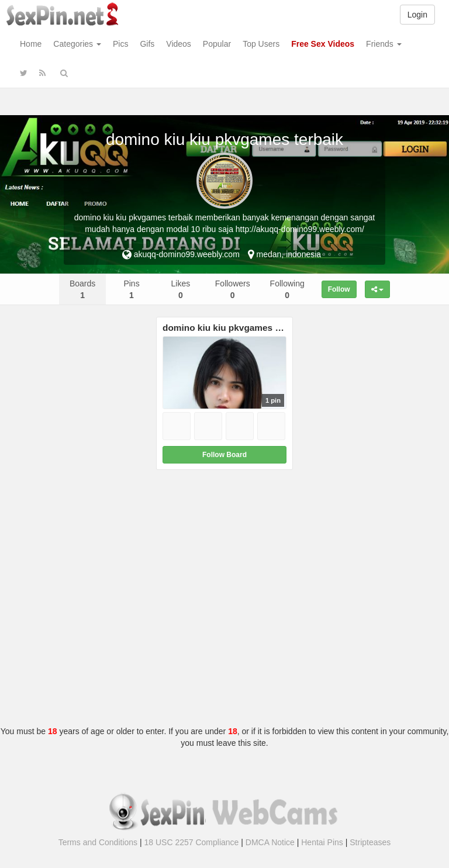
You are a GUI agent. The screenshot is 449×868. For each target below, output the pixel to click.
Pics (120, 44)
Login (417, 15)
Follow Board (224, 455)
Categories (77, 44)
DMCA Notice (270, 842)
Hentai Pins (322, 842)
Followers (233, 289)
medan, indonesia (284, 254)
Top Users (261, 44)
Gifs (147, 44)
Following (287, 289)
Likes (181, 289)
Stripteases (370, 842)
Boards (82, 289)
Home (31, 44)
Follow (339, 289)
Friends (384, 44)
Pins (131, 289)
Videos (179, 44)
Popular (217, 44)
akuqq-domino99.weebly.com (181, 254)
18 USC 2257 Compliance (192, 842)
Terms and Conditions (98, 842)
